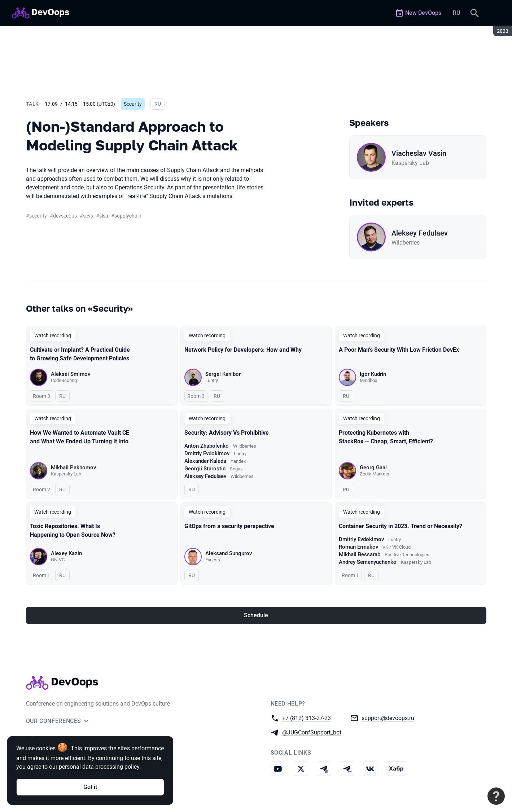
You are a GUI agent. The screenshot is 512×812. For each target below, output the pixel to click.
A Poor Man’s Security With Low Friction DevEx (399, 350)
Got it (90, 787)
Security (133, 104)
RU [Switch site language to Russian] (456, 13)
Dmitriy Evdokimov (207, 453)
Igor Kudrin (373, 374)
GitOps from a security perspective (229, 526)
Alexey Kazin (66, 553)
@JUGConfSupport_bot (312, 732)
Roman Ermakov (358, 547)
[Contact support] (496, 796)
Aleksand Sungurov (229, 553)
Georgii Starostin (205, 469)
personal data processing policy (99, 767)
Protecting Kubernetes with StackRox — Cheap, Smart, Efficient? (386, 437)
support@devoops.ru (388, 718)
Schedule (256, 615)
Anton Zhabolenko (207, 446)
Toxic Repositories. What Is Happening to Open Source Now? (73, 530)
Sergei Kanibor (223, 374)
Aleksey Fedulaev (420, 233)
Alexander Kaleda (205, 461)
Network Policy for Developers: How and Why (243, 350)
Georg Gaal (373, 468)
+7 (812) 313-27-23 (307, 718)
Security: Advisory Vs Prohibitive (227, 433)
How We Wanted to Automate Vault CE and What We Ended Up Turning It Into (80, 437)
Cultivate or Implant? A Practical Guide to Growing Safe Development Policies (80, 354)
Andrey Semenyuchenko (368, 562)
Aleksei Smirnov (71, 374)
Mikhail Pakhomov (73, 468)
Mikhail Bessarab (360, 554)
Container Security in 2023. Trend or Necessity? (401, 526)
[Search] (474, 13)
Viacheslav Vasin (419, 153)
